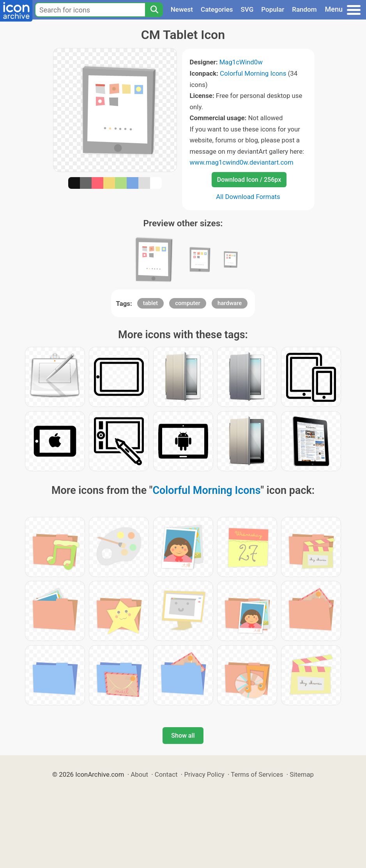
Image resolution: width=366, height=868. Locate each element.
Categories (217, 9)
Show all (183, 736)
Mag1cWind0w (241, 62)
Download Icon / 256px (249, 180)
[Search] (154, 10)
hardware (230, 303)
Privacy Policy (204, 774)
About (139, 774)
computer (188, 303)
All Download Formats (248, 197)
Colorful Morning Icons (253, 73)
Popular (273, 9)
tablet (150, 303)
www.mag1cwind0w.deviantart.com (242, 162)
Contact (166, 774)
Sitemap (302, 774)
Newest (182, 9)
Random (304, 9)
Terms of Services (257, 774)
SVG (247, 9)
